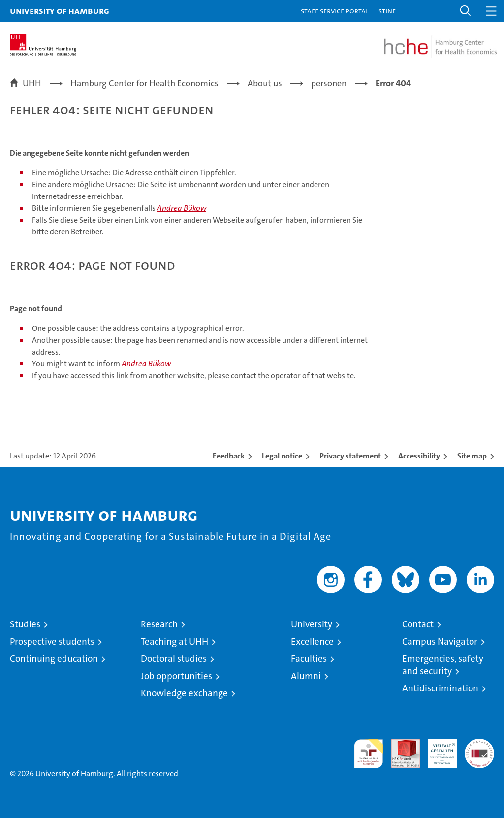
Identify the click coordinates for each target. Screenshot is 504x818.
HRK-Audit (437, 749)
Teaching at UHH (174, 641)
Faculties (309, 659)
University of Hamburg (60, 11)
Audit (400, 744)
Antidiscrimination (440, 688)
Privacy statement (350, 456)
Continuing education (54, 659)
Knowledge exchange (184, 693)
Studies (25, 624)
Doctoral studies (174, 659)
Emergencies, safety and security (443, 665)
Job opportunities (176, 676)
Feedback (229, 456)
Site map (472, 456)
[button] (466, 11)
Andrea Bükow (182, 208)
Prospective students (52, 641)
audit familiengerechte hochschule (369, 753)
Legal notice (282, 456)
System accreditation (479, 749)
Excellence (312, 641)
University (312, 624)
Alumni (306, 676)
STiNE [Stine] (387, 11)
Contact (418, 624)
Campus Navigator (440, 641)
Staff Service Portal (335, 11)
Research (159, 624)
